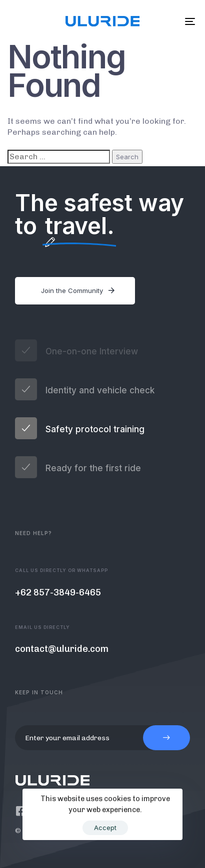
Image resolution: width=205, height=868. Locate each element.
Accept (105, 828)
